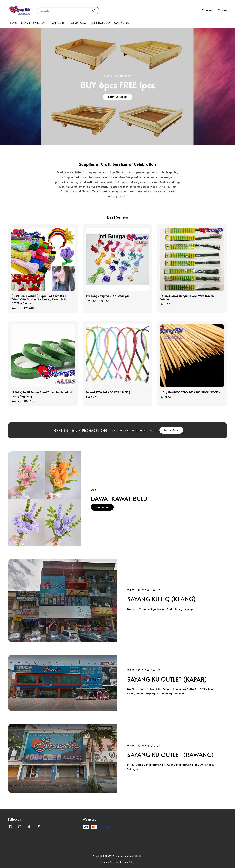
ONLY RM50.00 (117, 97)
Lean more (102, 507)
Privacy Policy (127, 862)
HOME (14, 23)
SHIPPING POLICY (101, 23)
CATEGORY (58, 23)
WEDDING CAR (79, 23)
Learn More (171, 430)
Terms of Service (109, 862)
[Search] (94, 11)
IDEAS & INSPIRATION (33, 23)
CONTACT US (122, 23)
